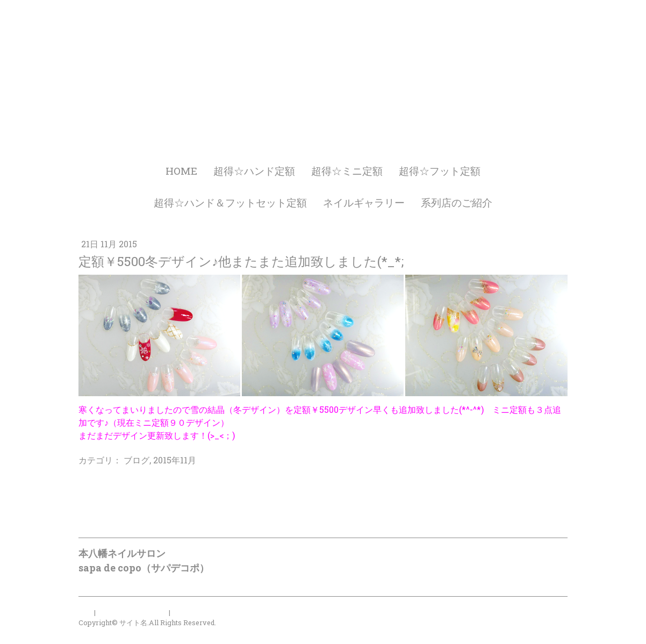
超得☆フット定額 (440, 171)
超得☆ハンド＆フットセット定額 (230, 202)
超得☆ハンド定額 (254, 171)
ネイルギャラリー (364, 202)
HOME (181, 171)
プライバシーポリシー (132, 612)
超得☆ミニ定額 (347, 171)
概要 (85, 612)
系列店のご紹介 (457, 202)
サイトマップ (193, 612)
